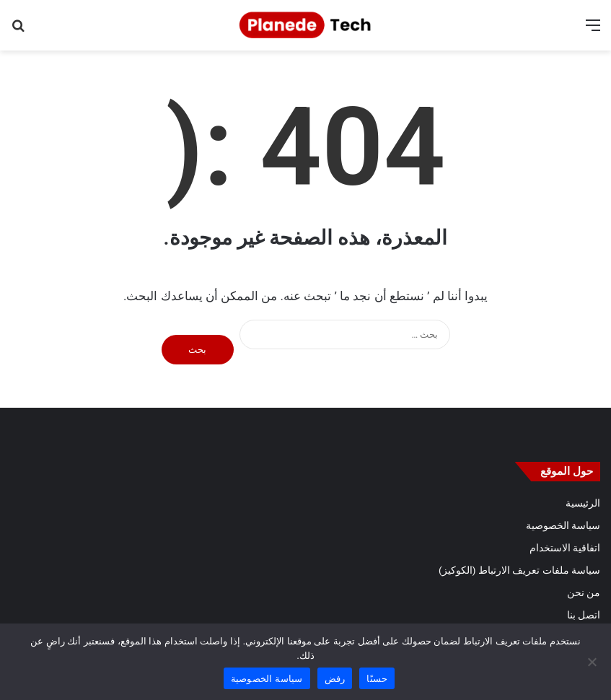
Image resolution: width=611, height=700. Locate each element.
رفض (335, 679)
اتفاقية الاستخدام (565, 548)
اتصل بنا (584, 615)
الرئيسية (583, 503)
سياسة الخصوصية (563, 525)
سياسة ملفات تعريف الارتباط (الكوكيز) (519, 570)
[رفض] (593, 662)
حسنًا (377, 679)
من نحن (584, 592)
